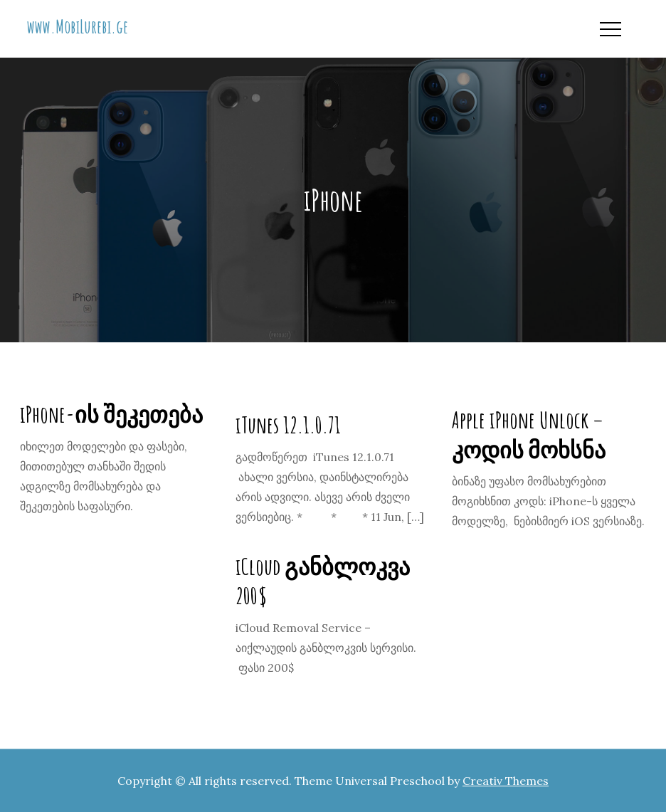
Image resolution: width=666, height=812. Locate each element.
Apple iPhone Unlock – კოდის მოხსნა (529, 434)
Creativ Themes (506, 781)
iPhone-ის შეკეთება (111, 414)
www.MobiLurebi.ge (78, 26)
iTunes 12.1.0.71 (288, 425)
